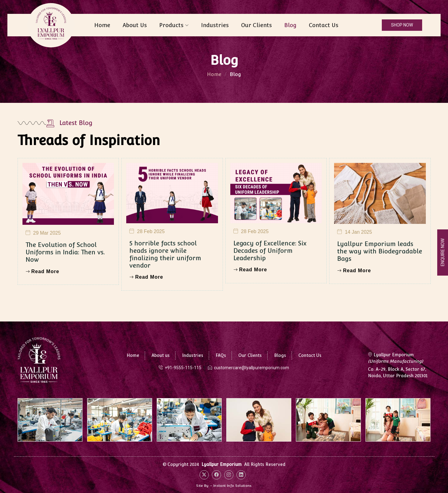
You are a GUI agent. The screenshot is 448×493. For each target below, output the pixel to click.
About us (161, 355)
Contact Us (324, 25)
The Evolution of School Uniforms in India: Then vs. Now (65, 278)
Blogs (280, 355)
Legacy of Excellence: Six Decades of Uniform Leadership (270, 276)
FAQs (221, 355)
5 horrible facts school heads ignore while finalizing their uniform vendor (165, 280)
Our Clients (256, 25)
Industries (215, 25)
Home (102, 25)
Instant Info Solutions (233, 486)
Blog (290, 25)
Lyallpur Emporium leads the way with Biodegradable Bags (380, 277)
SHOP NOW (402, 25)
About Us (135, 25)
